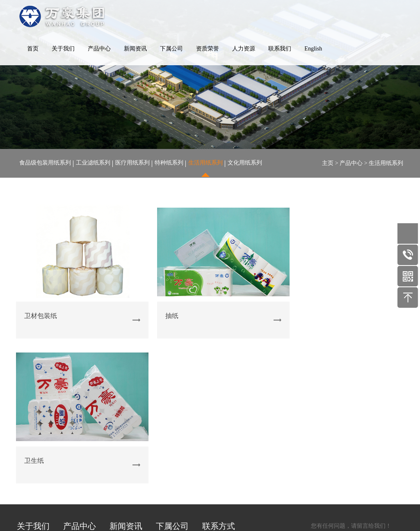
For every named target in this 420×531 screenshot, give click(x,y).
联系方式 (219, 374)
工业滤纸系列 (93, 163)
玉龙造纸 (167, 418)
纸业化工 (167, 429)
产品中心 (99, 49)
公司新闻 (121, 397)
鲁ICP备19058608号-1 (221, 501)
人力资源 (244, 49)
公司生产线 (31, 418)
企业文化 (28, 439)
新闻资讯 (135, 49)
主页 (328, 163)
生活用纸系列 (205, 163)
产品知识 (121, 418)
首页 (33, 49)
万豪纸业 (167, 397)
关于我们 (63, 49)
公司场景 (28, 407)
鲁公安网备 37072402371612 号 (292, 501)
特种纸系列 (169, 163)
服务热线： (251, 403)
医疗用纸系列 (132, 163)
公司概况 (28, 397)
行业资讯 (121, 407)
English (313, 49)
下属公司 (171, 49)
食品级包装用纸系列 (45, 163)
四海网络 (377, 501)
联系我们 (280, 49)
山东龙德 (167, 407)
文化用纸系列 (245, 163)
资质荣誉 (208, 49)
